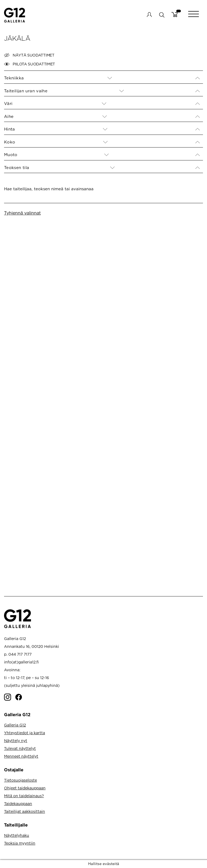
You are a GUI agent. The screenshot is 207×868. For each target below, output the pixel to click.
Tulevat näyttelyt (20, 748)
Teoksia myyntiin (20, 843)
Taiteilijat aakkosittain (25, 811)
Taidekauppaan (18, 804)
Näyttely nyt (16, 741)
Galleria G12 (15, 725)
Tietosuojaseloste (20, 780)
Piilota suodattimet (30, 64)
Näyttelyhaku (17, 835)
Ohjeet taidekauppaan (25, 788)
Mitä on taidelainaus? (24, 796)
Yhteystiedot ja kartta (25, 733)
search (162, 15)
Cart (175, 15)
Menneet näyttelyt (21, 756)
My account (149, 15)
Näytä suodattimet (29, 55)
